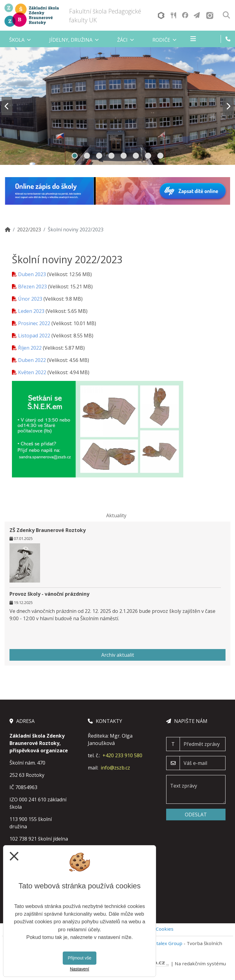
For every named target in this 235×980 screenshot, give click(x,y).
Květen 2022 (32, 372)
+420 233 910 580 (122, 755)
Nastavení (79, 969)
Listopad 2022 (34, 336)
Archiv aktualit (118, 655)
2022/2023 (29, 230)
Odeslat (196, 815)
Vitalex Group (167, 943)
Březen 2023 (32, 287)
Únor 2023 (30, 299)
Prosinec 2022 (34, 323)
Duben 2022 (32, 360)
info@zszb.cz (115, 768)
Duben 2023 (32, 274)
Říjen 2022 (30, 348)
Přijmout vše (79, 958)
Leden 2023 (31, 311)
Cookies (165, 929)
